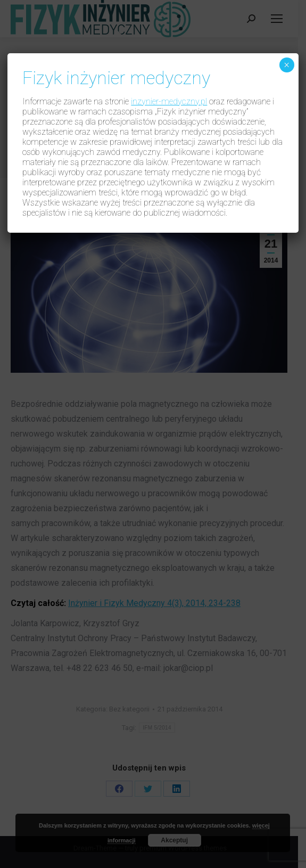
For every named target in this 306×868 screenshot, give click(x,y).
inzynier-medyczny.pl (169, 101)
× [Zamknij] (287, 65)
